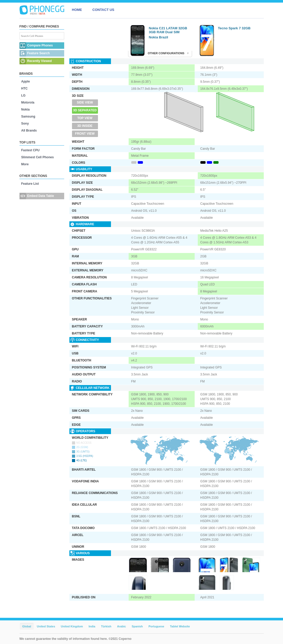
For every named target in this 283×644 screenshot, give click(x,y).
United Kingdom (72, 626)
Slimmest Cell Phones (38, 157)
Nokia (26, 109)
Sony (25, 124)
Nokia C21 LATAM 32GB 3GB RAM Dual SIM (168, 30)
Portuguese (156, 626)
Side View (85, 102)
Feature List (30, 184)
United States (46, 626)
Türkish (106, 626)
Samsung (28, 117)
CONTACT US (103, 10)
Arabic (121, 626)
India (92, 626)
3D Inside (85, 126)
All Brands (29, 131)
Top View (85, 118)
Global (27, 626)
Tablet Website (180, 626)
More (25, 164)
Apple (26, 81)
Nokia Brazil (159, 37)
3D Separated (85, 110)
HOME (77, 10)
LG (24, 95)
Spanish (137, 626)
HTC (25, 88)
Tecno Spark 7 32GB (234, 28)
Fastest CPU (31, 150)
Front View (85, 134)
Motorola (28, 102)
